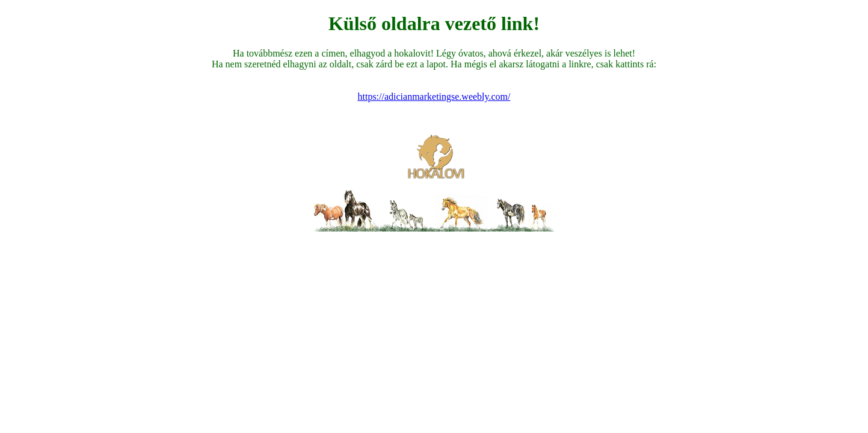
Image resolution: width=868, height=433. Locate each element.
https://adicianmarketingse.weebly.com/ (434, 97)
